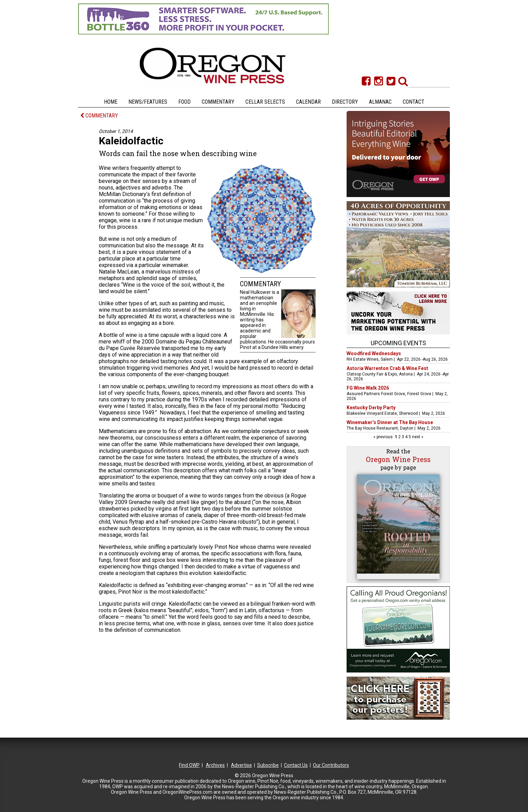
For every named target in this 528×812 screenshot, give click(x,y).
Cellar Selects (265, 102)
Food (184, 102)
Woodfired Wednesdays (374, 353)
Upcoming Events (398, 343)
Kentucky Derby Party (371, 408)
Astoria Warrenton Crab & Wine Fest (387, 368)
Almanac (380, 102)
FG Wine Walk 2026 (368, 388)
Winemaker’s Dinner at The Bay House (390, 422)
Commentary (218, 102)
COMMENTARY (99, 116)
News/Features (148, 102)
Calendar (308, 102)
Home (111, 102)
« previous (384, 437)
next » (417, 437)
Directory (345, 102)
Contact (414, 102)
